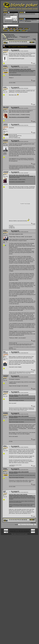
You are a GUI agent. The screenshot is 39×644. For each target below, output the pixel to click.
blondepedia (13, 9)
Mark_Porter (6, 107)
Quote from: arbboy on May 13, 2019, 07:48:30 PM (18, 494)
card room (19, 9)
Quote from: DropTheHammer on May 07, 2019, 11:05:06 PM (20, 69)
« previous (34, 39)
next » (35, 40)
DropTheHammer (7, 50)
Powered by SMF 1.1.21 (14, 531)
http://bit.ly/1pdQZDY (13, 373)
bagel (5, 491)
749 (24, 42)
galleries (5, 10)
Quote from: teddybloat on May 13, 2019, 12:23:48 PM (19, 395)
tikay (4, 352)
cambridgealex (7, 172)
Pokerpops (6, 391)
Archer (5, 87)
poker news (6, 9)
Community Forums (10, 36)
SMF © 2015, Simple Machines (24, 531)
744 (14, 42)
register (5, 15)
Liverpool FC (11, 39)
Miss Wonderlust (28, 21)
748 (22, 42)
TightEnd (5, 124)
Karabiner (6, 140)
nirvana (5, 66)
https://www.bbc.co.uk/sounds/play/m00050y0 (19, 117)
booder (5, 231)
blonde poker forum (9, 35)
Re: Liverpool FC (15, 50)
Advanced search (12, 27)
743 (12, 42)
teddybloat (6, 376)
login (13, 14)
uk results (35, 9)
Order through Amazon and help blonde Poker (27, 14)
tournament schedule (27, 9)
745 (16, 42)
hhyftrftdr (6, 413)
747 (20, 42)
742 (10, 42)
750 (26, 42)
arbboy (5, 446)
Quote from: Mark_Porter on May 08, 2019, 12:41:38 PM (19, 175)
